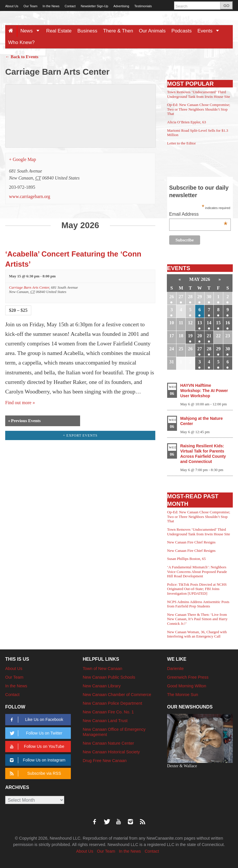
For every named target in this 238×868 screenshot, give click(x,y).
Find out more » (20, 403)
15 (218, 323)
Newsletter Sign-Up (94, 6)
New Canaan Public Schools (109, 677)
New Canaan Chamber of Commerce (117, 695)
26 (171, 297)
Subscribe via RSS (34, 773)
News (32, 31)
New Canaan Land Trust (105, 721)
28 (190, 297)
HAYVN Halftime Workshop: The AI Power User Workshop (204, 391)
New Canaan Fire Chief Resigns (191, 542)
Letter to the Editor (181, 143)
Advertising (121, 6)
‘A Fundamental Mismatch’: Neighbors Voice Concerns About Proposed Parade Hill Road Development (197, 572)
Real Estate (59, 31)
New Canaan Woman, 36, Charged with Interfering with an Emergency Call (197, 634)
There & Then (118, 31)
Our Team (30, 6)
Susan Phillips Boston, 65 (187, 559)
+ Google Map (22, 159)
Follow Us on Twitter (35, 733)
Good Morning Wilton (187, 686)
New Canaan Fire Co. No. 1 (108, 712)
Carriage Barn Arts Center (29, 287)
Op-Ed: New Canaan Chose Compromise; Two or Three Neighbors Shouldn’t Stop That (199, 109)
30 (209, 297)
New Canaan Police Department (112, 703)
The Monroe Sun (183, 695)
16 (228, 323)
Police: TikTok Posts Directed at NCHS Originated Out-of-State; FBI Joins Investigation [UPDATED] (197, 589)
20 (200, 336)
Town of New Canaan (103, 669)
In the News (51, 6)
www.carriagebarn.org (30, 196)
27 (181, 297)
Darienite (176, 669)
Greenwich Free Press (188, 677)
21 (209, 336)
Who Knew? (21, 42)
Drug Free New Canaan (105, 761)
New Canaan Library (102, 686)
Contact (70, 6)
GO (226, 6)
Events (210, 31)
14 (209, 323)
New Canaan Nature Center (108, 743)
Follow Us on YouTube (36, 747)
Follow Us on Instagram (37, 760)
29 (200, 297)
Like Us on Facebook (35, 720)
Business (87, 31)
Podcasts (182, 31)
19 (190, 336)
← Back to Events (22, 57)
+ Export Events (80, 435)
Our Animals (152, 31)
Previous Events (24, 421)
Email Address (198, 215)
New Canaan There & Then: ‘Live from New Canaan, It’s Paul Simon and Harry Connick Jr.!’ (197, 619)
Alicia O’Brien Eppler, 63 (187, 122)
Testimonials (143, 6)
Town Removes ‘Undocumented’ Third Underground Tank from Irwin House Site (199, 94)
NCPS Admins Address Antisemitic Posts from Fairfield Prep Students (198, 604)
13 (200, 323)
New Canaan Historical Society (111, 752)
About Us (12, 6)
